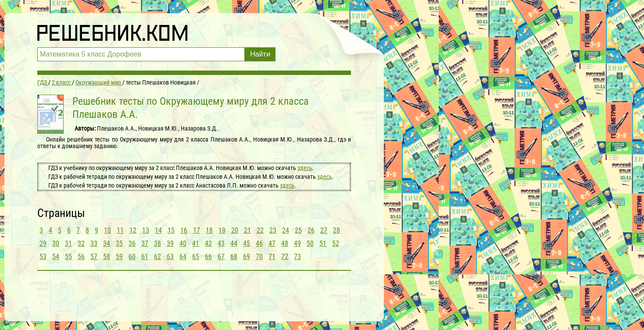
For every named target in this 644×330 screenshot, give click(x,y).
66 (208, 257)
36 (132, 243)
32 (81, 243)
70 (259, 257)
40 (183, 243)
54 (56, 257)
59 (119, 257)
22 (260, 230)
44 (234, 243)
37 (145, 243)
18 (209, 230)
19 (222, 230)
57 (94, 257)
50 (310, 243)
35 (119, 243)
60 (132, 257)
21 (247, 230)
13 (146, 230)
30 (56, 243)
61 (145, 257)
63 (170, 257)
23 (273, 230)
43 (221, 243)
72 (285, 257)
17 (197, 230)
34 (107, 243)
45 (247, 243)
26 (311, 230)
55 (68, 257)
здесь (305, 168)
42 (208, 243)
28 (336, 230)
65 (196, 257)
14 (158, 230)
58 (107, 257)
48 (285, 243)
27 (324, 230)
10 (107, 230)
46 (259, 243)
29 (43, 243)
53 (43, 257)
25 (298, 230)
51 (323, 243)
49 (297, 243)
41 (196, 243)
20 (235, 230)
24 (286, 230)
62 (157, 257)
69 (247, 257)
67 (221, 257)
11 (120, 230)
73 (297, 257)
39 (170, 243)
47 (272, 243)
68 (234, 257)
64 (183, 257)
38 (157, 243)
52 (336, 243)
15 (171, 230)
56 (81, 257)
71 (272, 257)
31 (68, 243)
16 (184, 230)
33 (94, 243)
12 (133, 230)
